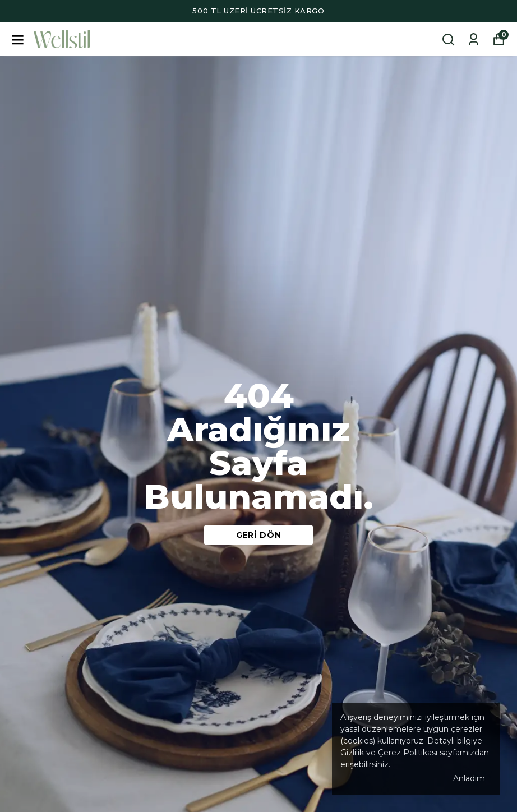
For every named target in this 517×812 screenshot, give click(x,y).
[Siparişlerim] (474, 40)
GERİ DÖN (259, 535)
